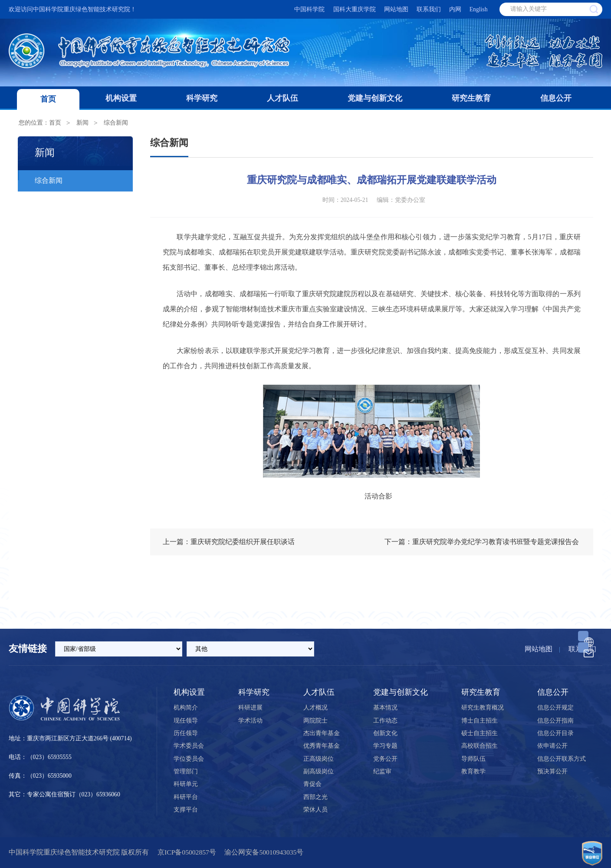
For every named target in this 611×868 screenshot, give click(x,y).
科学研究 (202, 98)
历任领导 (186, 733)
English (479, 9)
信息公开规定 (555, 708)
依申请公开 (552, 746)
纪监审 (382, 771)
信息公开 (556, 98)
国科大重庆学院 (355, 9)
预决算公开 (552, 771)
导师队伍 (473, 759)
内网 (455, 9)
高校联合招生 (480, 746)
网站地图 (396, 9)
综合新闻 (116, 123)
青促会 (312, 784)
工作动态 (385, 721)
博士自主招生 (480, 721)
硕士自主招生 (480, 733)
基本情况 (385, 708)
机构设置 (121, 98)
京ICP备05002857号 (187, 852)
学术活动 (250, 721)
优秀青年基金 (322, 746)
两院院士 (315, 721)
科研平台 (186, 797)
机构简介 (186, 708)
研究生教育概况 (483, 708)
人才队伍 (283, 98)
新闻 (82, 123)
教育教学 (473, 771)
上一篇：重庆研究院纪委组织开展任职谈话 (229, 542)
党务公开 (385, 759)
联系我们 (429, 9)
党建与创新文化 (375, 98)
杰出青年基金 (322, 733)
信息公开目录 (555, 733)
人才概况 (315, 708)
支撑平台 (186, 810)
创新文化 (385, 733)
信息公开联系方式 (562, 759)
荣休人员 (315, 810)
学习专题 (385, 746)
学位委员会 (189, 759)
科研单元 (186, 784)
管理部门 (186, 771)
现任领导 (186, 721)
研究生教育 (471, 98)
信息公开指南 (555, 721)
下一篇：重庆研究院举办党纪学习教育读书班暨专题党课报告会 (482, 542)
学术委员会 (189, 746)
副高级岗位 (319, 771)
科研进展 (250, 708)
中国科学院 (309, 9)
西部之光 (315, 797)
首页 (48, 99)
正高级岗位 (319, 759)
